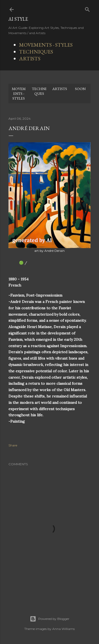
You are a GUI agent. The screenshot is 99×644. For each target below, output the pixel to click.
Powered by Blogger (50, 619)
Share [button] (13, 445)
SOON (80, 89)
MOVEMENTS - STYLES (46, 45)
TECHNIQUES (36, 52)
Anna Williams (63, 629)
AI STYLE (18, 19)
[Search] (87, 8)
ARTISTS (30, 59)
